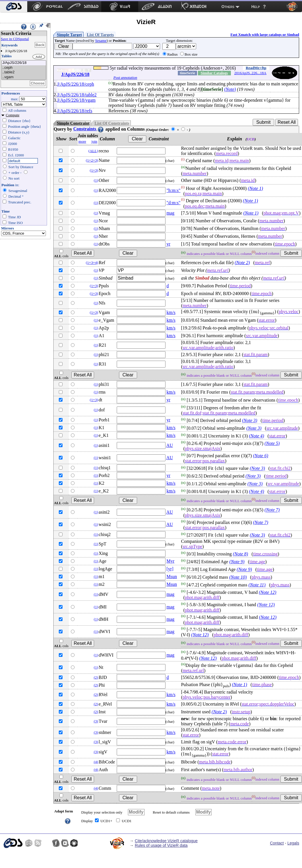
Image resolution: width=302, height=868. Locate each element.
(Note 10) (238, 577)
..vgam (24, 77)
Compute (13, 115)
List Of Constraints (112, 123)
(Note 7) (272, 510)
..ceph (24, 68)
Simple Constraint (73, 123)
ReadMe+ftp (256, 68)
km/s (171, 312)
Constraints (89, 129)
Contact (277, 843)
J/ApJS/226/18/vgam (76, 100)
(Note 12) (268, 592)
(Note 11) (257, 585)
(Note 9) (237, 562)
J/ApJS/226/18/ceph (76, 84)
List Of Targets (100, 35)
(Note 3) (250, 420)
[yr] (170, 569)
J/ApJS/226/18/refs (75, 111)
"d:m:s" (174, 203)
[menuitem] (14, 7)
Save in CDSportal (15, 39)
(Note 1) (255, 188)
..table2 (24, 72)
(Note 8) (240, 554)
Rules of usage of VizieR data (161, 845)
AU (170, 445)
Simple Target (69, 35)
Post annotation (125, 77)
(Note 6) (261, 456)
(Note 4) (257, 436)
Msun (172, 577)
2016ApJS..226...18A (250, 73)
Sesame (101, 41)
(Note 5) (272, 443)
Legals (293, 843)
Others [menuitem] (228, 7)
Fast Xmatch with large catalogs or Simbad (265, 35)
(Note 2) (242, 263)
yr (168, 244)
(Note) (230, 89)
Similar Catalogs (214, 73)
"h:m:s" (174, 190)
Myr (171, 561)
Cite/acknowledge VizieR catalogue (166, 841)
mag (171, 213)
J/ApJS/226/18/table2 (77, 95)
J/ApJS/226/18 (24, 63)
